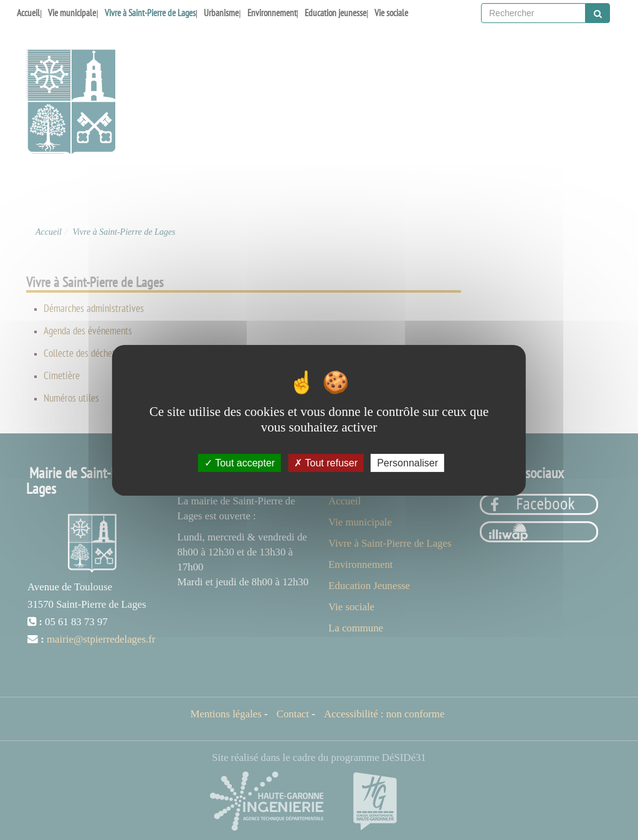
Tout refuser (326, 462)
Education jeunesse (336, 12)
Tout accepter (240, 462)
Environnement (272, 12)
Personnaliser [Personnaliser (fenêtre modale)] (407, 462)
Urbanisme (221, 12)
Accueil (28, 12)
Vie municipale (72, 12)
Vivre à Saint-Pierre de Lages (150, 12)
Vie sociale (391, 12)
